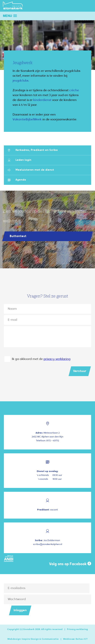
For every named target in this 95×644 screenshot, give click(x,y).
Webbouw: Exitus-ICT (75, 639)
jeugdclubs (21, 81)
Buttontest (18, 236)
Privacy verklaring (77, 629)
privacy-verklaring (57, 359)
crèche (74, 90)
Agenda (17, 180)
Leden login (20, 160)
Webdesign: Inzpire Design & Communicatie (33, 639)
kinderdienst (42, 100)
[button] (10, 16)
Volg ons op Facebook (70, 564)
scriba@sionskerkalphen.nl (48, 544)
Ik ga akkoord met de (41, 359)
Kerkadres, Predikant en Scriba (33, 150)
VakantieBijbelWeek (27, 120)
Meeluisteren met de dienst (31, 170)
